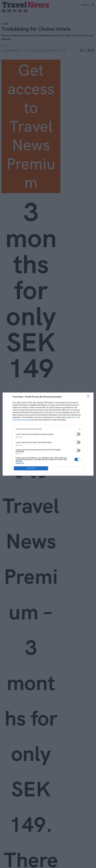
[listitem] (48, 429)
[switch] (77, 434)
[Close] (89, 397)
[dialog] (48, 434)
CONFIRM (31, 468)
